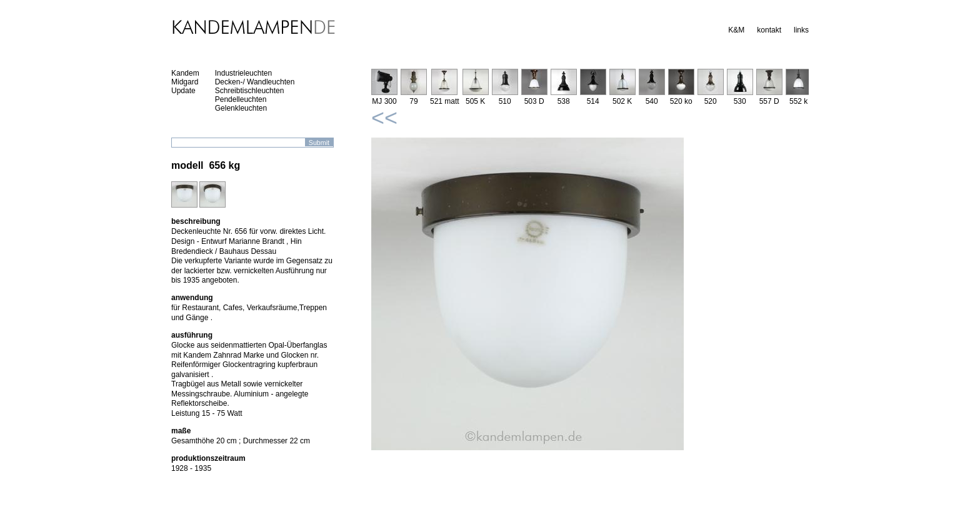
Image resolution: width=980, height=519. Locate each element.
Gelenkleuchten (241, 108)
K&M (736, 30)
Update (183, 91)
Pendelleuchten (241, 99)
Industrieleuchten (243, 73)
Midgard (185, 82)
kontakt (769, 30)
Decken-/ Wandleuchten (255, 82)
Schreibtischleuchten (250, 91)
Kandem (185, 73)
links (801, 30)
